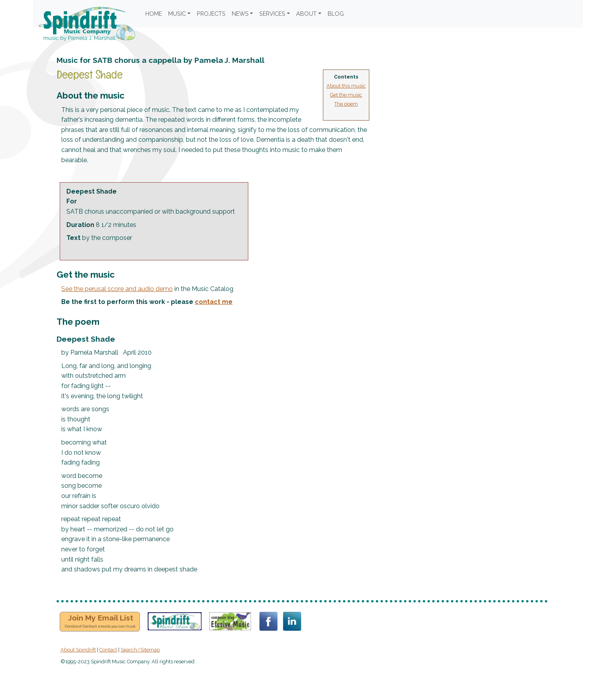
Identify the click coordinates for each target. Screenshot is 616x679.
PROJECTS (211, 14)
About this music (346, 86)
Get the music (346, 95)
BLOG (336, 14)
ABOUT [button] (306, 14)
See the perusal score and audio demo (117, 289)
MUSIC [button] (177, 14)
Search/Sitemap (140, 650)
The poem (346, 104)
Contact (108, 650)
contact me (214, 302)
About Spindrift (78, 650)
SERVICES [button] (272, 14)
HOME (154, 14)
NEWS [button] (240, 14)
